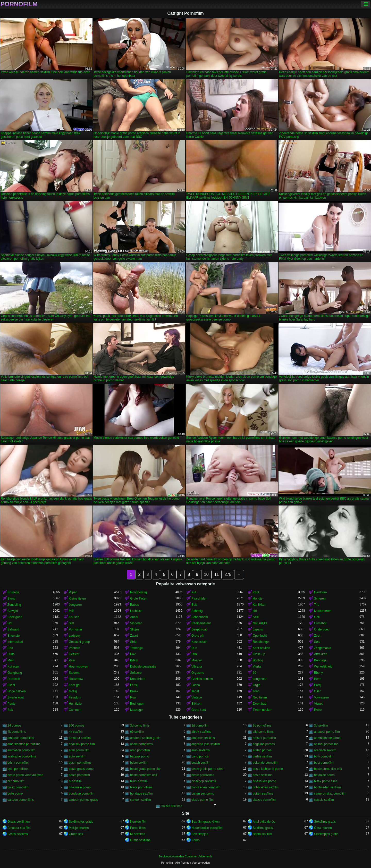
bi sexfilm (75, 781)
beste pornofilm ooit (144, 775)
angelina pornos (264, 744)
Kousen (74, 617)
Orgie (256, 685)
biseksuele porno (264, 781)
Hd (255, 611)
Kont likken (138, 679)
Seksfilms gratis (325, 822)
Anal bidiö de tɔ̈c (264, 822)
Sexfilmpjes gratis (81, 822)
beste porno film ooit (328, 769)
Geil (317, 617)
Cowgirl (13, 611)
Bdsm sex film (262, 834)
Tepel (195, 691)
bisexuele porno (80, 787)
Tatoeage (136, 648)
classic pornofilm (264, 800)
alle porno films (263, 732)
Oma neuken (323, 828)
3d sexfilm (321, 726)
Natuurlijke (260, 623)
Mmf (10, 660)
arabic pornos (262, 750)
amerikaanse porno (327, 738)
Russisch (14, 679)
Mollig (73, 691)
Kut (194, 592)
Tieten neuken (263, 710)
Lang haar (260, 679)
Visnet (318, 704)
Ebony (318, 673)
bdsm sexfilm (139, 763)
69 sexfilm (137, 732)
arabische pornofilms (22, 756)
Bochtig (258, 660)
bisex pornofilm (18, 787)
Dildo (11, 654)
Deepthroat (199, 629)
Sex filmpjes (200, 834)
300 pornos (77, 726)
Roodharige (261, 642)
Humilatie (75, 704)
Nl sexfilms (138, 834)
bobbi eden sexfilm (266, 787)
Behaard (13, 629)
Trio (317, 605)
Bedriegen (137, 704)
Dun (194, 648)
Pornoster (75, 629)
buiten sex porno (203, 794)
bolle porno (15, 794)
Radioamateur (201, 623)
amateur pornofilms (21, 738)
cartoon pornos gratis (83, 800)
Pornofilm (19, 4)
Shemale (14, 636)
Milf (71, 611)
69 (254, 673)
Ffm (194, 654)
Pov (133, 654)
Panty (11, 704)
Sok (10, 710)
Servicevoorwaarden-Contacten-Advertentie (185, 856)
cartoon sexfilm (141, 800)
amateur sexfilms (203, 738)
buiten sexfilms (263, 794)
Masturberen (323, 611)
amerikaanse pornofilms (24, 744)
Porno (196, 840)
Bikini (11, 685)
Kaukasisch (199, 642)
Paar (72, 660)
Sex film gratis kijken (205, 822)
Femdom (75, 697)
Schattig (197, 611)
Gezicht (74, 654)
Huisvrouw (76, 679)
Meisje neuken (79, 828)
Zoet (317, 636)
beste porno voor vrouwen (25, 775)
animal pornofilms (326, 744)
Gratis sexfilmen (19, 822)
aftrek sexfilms (201, 732)
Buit (194, 605)
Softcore (136, 673)
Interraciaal (15, 642)
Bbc (10, 648)
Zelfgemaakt (323, 648)
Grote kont (199, 710)
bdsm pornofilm (18, 763)
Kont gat (75, 685)
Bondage (320, 660)
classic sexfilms (171, 806)
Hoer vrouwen (78, 667)
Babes (134, 605)
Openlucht (260, 636)
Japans (258, 629)
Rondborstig (138, 592)
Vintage (197, 697)
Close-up (259, 654)
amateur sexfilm (80, 738)
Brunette (13, 592)
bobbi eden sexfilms (328, 787)
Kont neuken (261, 648)
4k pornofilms (17, 732)
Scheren (320, 599)
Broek (134, 691)
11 (217, 574)
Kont (256, 592)
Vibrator (197, 667)
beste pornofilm (79, 775)
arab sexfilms (201, 750)
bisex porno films (326, 781)
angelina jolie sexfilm (206, 744)
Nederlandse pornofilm (207, 828)
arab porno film (79, 750)
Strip (133, 642)
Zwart (134, 636)
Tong (256, 691)
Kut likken (259, 605)
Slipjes (135, 629)
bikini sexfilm (139, 781)
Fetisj (134, 685)
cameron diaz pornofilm (330, 794)
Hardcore (320, 592)
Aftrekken (321, 654)
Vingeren (136, 623)
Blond (11, 599)
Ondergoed (322, 629)
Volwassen (321, 697)
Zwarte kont (16, 697)
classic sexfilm (324, 800)
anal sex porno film (82, 744)
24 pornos (14, 726)
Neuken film (138, 822)
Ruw (133, 697)
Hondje (258, 599)
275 (228, 574)
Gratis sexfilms (18, 834)
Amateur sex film (19, 828)
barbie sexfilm (262, 756)
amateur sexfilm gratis (145, 738)
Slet (71, 623)
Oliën (318, 691)
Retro (318, 710)
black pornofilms (141, 787)
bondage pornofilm (82, 794)
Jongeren (75, 605)
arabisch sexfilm (325, 750)
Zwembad (260, 704)
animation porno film (21, 750)
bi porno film (16, 781)
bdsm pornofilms (80, 763)
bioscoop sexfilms (204, 781)
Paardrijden (199, 599)
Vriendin (74, 648)
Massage (136, 710)
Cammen (75, 710)
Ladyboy (75, 636)
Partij (318, 685)
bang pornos (200, 756)
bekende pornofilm (265, 763)
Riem (318, 679)
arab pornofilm (140, 750)
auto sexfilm (77, 756)
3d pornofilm (200, 726)
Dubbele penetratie (143, 667)
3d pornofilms (262, 726)
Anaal (134, 617)
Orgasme (198, 673)
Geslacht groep (79, 642)
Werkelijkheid (323, 667)
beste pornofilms (203, 775)
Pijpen (73, 592)
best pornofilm (324, 763)
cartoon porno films (21, 800)
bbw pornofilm (324, 756)
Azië (256, 617)
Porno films (138, 828)
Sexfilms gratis (263, 828)
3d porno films (140, 726)
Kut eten (13, 667)
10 (206, 574)
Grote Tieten (139, 599)
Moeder (197, 660)
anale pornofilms (141, 744)
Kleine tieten (77, 599)
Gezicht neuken (202, 679)
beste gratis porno (81, 769)
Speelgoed (15, 617)
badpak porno (140, 756)
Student (74, 673)
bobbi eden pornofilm (206, 787)
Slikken (196, 704)
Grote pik (198, 636)
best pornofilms (18, 769)
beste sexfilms (263, 775)
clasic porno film (203, 800)
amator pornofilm (264, 738)
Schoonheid (200, 617)
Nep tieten (260, 697)
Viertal (257, 667)
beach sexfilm (201, 763)
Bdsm (134, 660)
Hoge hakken (17, 691)
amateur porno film (327, 732)
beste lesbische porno (268, 769)
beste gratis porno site (145, 769)
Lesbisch (136, 611)
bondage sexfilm (141, 794)
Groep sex (76, 834)
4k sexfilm (76, 732)
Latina (196, 685)
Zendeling (14, 605)
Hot (10, 623)
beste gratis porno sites (207, 769)
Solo (317, 642)
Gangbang (15, 673)
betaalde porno (324, 775)
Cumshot (320, 623)
